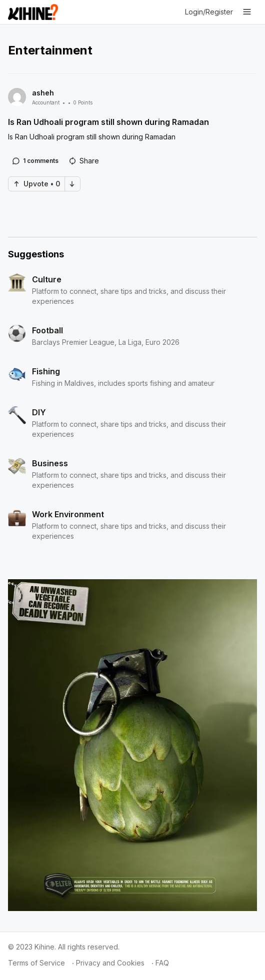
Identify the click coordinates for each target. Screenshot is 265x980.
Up (16, 184)
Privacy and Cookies (110, 963)
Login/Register (209, 12)
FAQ (162, 963)
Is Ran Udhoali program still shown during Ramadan (108, 122)
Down (72, 184)
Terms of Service (36, 963)
